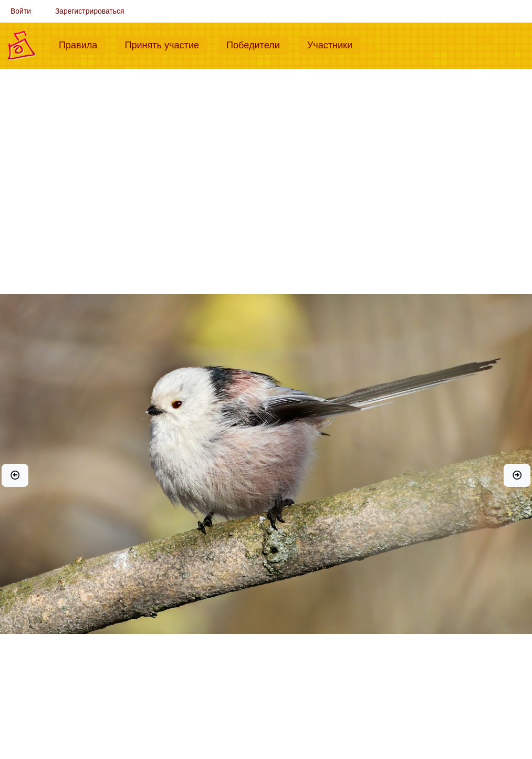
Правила (82, 44)
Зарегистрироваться (90, 11)
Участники (334, 44)
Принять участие (166, 44)
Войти (21, 11)
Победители (257, 44)
